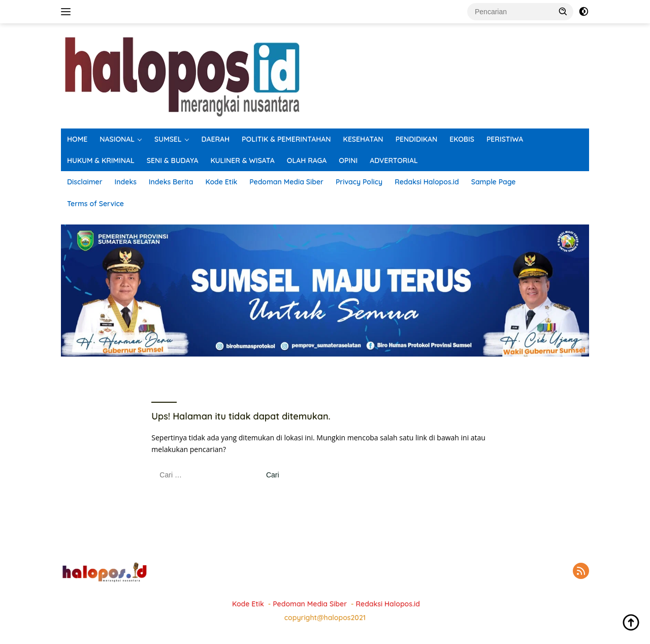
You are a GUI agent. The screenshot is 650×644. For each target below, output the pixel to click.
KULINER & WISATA (243, 160)
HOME (77, 139)
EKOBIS (462, 139)
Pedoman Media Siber (286, 182)
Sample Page (494, 182)
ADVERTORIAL (394, 160)
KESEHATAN (363, 139)
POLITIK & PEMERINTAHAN (286, 139)
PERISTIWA (505, 139)
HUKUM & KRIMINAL (101, 160)
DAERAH (216, 139)
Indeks (126, 182)
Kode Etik (221, 182)
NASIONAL (117, 139)
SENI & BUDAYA (173, 160)
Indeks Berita (171, 182)
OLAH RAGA (307, 160)
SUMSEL (168, 139)
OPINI (348, 160)
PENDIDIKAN (417, 139)
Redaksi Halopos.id (427, 182)
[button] (563, 11)
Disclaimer (85, 182)
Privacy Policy (359, 182)
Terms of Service (95, 204)
